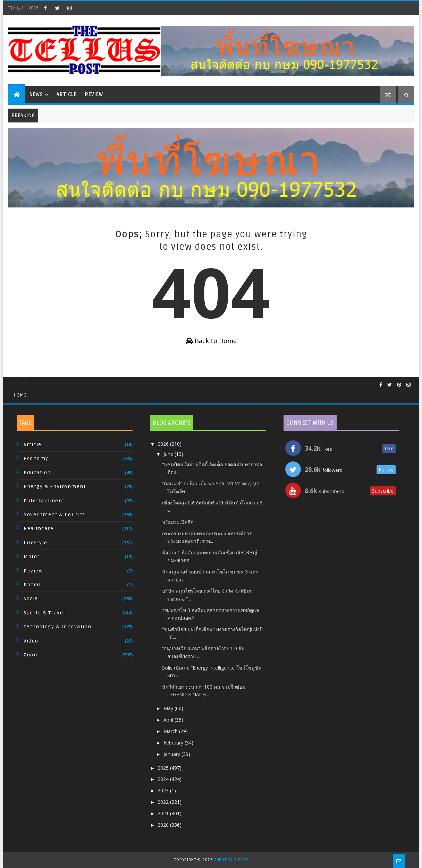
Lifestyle (36, 543)
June (169, 454)
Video (31, 641)
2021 (164, 813)
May (169, 708)
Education (37, 473)
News (36, 95)
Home (20, 395)
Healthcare (39, 529)
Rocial (32, 585)
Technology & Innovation (58, 627)
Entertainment (44, 501)
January (172, 754)
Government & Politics (54, 515)
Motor (32, 557)
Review (94, 95)
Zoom (31, 655)
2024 (164, 779)
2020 (164, 825)
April (169, 720)
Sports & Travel (44, 613)
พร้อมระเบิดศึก (178, 522)
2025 (164, 768)
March (171, 731)
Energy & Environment (55, 487)
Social (32, 599)
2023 (164, 790)
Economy (36, 458)
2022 (164, 802)
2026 (164, 444)
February (174, 743)
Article (67, 95)
